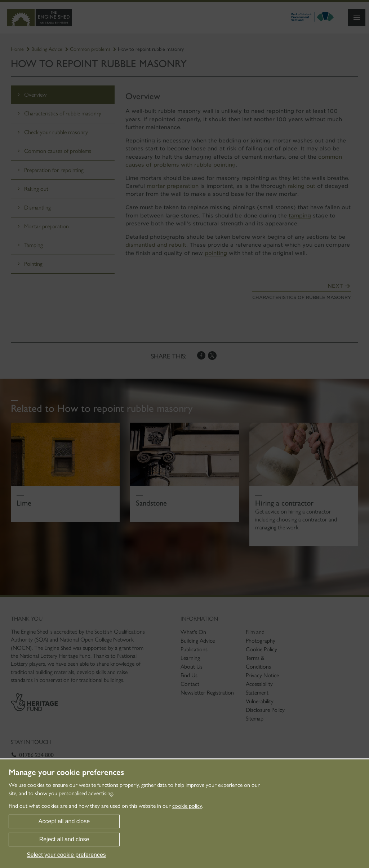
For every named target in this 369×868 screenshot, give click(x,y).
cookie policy (187, 806)
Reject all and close (64, 839)
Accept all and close (64, 821)
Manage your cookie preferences (66, 772)
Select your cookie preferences (66, 855)
